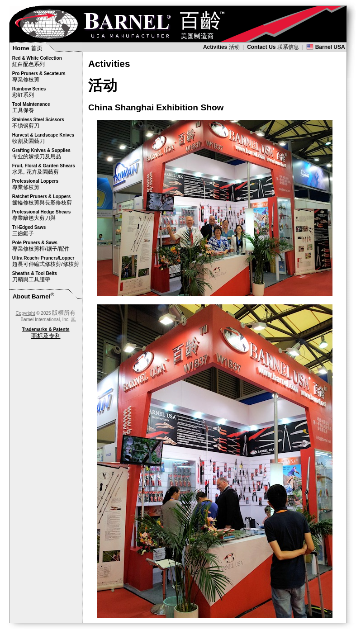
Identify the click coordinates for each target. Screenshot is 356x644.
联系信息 (273, 47)
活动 (221, 47)
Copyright (26, 313)
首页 (28, 48)
